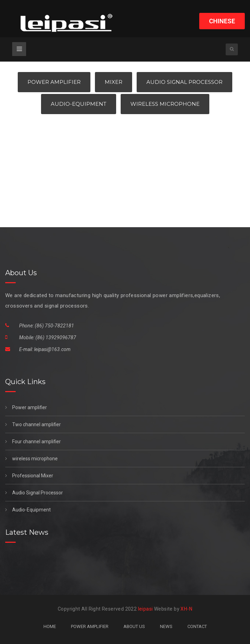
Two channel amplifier (33, 424)
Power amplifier (26, 407)
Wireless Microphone (165, 104)
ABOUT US (134, 626)
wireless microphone (31, 459)
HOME (50, 626)
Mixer (114, 82)
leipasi (146, 609)
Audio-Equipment (79, 104)
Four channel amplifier (33, 442)
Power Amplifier (54, 82)
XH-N (186, 609)
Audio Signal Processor (184, 82)
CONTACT (197, 626)
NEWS (166, 626)
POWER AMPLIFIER (90, 626)
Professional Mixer (29, 476)
